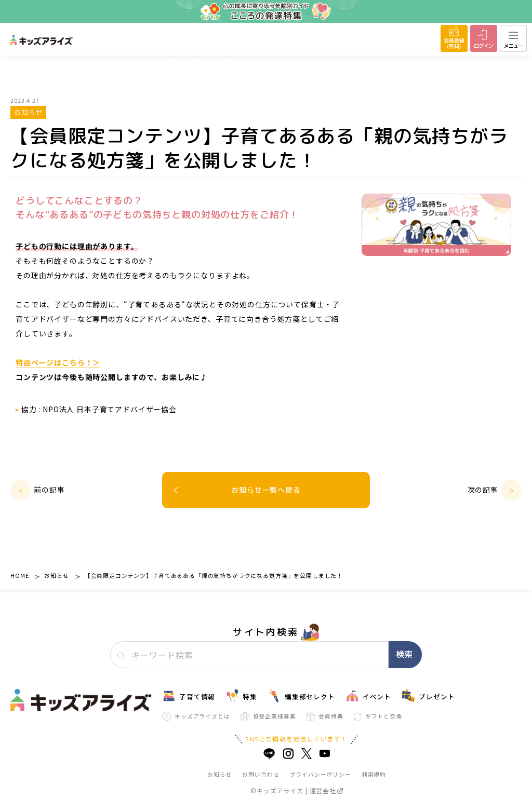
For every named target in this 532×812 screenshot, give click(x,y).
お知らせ (56, 575)
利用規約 (374, 774)
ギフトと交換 (378, 716)
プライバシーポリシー (320, 774)
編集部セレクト (301, 696)
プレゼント (428, 696)
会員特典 (324, 716)
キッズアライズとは (196, 717)
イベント (368, 696)
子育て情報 (189, 696)
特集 (241, 696)
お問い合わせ (261, 774)
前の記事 (49, 490)
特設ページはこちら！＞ (58, 362)
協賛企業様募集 (268, 716)
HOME (19, 575)
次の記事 (483, 490)
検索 (404, 654)
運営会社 (326, 790)
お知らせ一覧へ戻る (266, 490)
